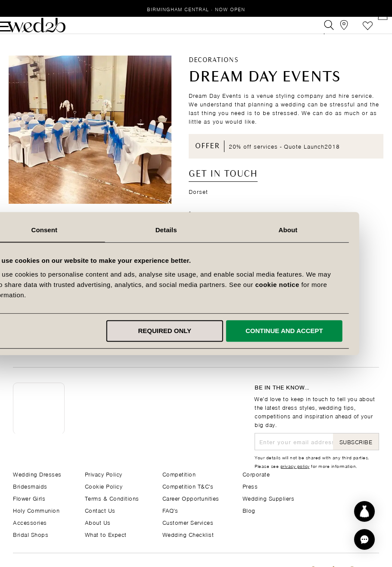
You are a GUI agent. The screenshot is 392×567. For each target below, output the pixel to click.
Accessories (30, 522)
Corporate (256, 474)
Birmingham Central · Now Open (196, 9)
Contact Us (100, 510)
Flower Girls (29, 498)
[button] (364, 539)
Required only (195, 331)
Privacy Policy (104, 474)
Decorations (214, 73)
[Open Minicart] (374, 32)
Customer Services (188, 522)
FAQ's (170, 510)
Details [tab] (196, 230)
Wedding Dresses (37, 474)
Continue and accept (314, 331)
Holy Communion (36, 510)
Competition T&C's (188, 486)
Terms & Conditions (112, 498)
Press (250, 486)
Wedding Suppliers (269, 498)
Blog (249, 510)
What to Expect (106, 534)
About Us (98, 522)
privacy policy (295, 466)
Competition (179, 474)
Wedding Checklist (188, 534)
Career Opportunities (191, 498)
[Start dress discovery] (364, 511)
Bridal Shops (31, 534)
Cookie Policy (104, 486)
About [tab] (317, 230)
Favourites (355, 32)
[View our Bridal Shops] (335, 32)
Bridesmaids (30, 486)
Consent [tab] (75, 230)
